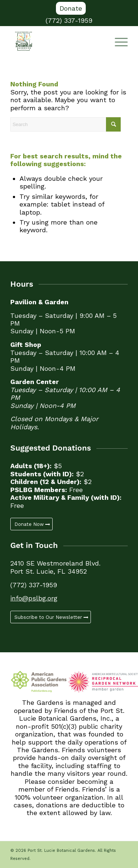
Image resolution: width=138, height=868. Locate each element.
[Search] (66, 124)
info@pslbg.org (34, 598)
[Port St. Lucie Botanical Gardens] (57, 41)
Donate (71, 8)
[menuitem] (71, 8)
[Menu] (118, 41)
